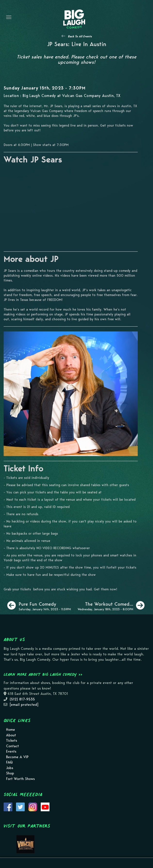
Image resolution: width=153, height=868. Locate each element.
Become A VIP (17, 757)
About (11, 735)
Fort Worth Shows (20, 779)
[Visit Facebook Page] (8, 807)
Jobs (10, 768)
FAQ (9, 762)
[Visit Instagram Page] (33, 807)
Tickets (12, 740)
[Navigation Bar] (9, 17)
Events (11, 751)
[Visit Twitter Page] (20, 807)
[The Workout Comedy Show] (111, 605)
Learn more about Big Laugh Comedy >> (43, 674)
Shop (10, 773)
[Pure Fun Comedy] (39, 605)
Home (11, 730)
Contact (12, 746)
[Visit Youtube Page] (45, 807)
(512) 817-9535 (22, 699)
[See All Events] (77, 36)
